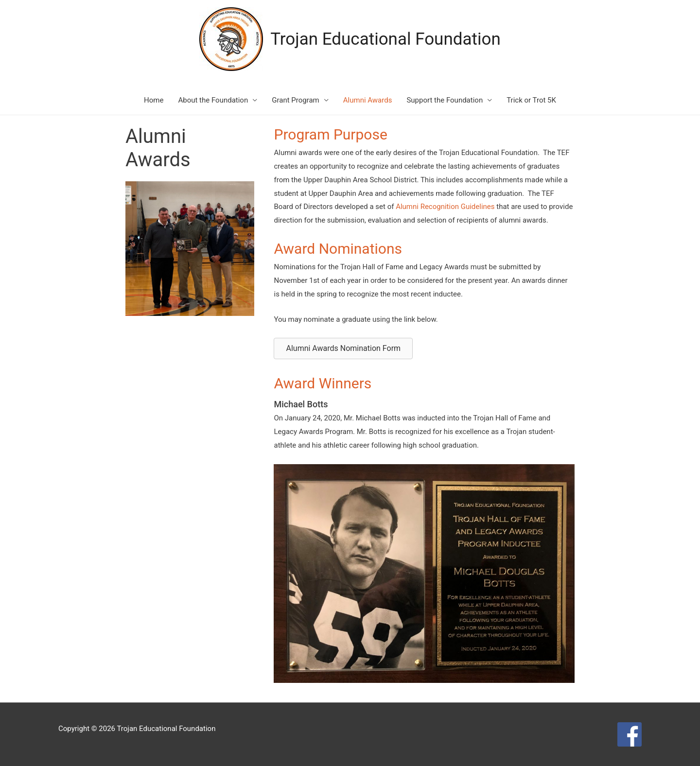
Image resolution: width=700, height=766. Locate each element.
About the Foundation (213, 100)
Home (154, 100)
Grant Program (296, 100)
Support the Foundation (445, 100)
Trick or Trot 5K (531, 100)
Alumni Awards (368, 100)
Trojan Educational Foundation (385, 39)
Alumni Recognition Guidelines (445, 207)
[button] (343, 348)
